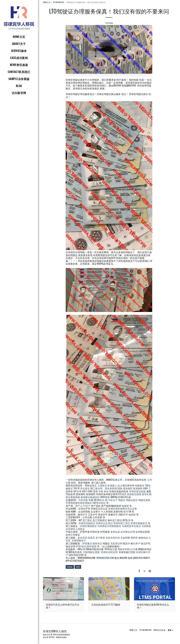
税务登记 (97, 543)
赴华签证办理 (128, 532)
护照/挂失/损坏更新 (86, 546)
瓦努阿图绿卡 (79, 540)
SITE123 (52, 637)
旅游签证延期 (134, 494)
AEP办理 (77, 491)
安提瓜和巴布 (113, 538)
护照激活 (87, 543)
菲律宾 (70, 567)
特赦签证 (140, 485)
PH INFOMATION (58, 2)
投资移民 (138, 488)
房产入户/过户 (83, 506)
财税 (73, 483)
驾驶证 (122, 500)
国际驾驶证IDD (76, 555)
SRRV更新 (105, 497)
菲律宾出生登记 (104, 523)
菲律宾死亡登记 (122, 523)
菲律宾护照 (84, 509)
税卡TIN (128, 511)
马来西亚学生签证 (131, 526)
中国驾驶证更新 (91, 552)
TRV (75, 488)
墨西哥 (135, 538)
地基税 (125, 506)
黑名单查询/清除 (114, 488)
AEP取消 (126, 520)
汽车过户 (113, 500)
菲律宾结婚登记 (87, 523)
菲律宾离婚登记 (139, 523)
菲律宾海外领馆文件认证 (121, 509)
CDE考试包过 (99, 503)
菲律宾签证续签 (137, 491)
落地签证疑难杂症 (90, 497)
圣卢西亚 (100, 538)
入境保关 (102, 485)
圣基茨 (91, 538)
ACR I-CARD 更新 (90, 491)
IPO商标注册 (111, 549)
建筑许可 (83, 514)
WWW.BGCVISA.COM (105, 558)
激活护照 (146, 543)
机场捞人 (112, 485)
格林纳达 (143, 538)
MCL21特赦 (126, 497)
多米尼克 (82, 538)
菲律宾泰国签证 (88, 526)
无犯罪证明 (116, 543)
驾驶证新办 (132, 500)
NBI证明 (81, 549)
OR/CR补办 (99, 500)
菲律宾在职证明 (109, 552)
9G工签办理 (96, 488)
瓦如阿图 (125, 538)
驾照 (78, 567)
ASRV (145, 488)
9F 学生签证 (84, 488)
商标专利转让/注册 (128, 549)
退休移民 (128, 488)
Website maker (61, 637)
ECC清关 (122, 494)
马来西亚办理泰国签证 (109, 526)
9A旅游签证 (91, 485)
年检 (101, 491)
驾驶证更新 (144, 500)
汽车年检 (83, 500)
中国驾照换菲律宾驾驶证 (79, 503)
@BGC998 (138, 558)
